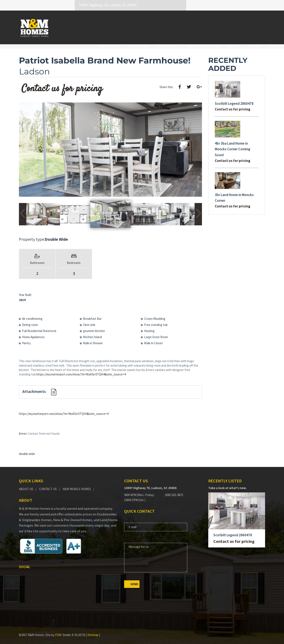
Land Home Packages (184, 27)
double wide (27, 450)
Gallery (236, 27)
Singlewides (149, 27)
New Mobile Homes (77, 485)
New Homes (91, 27)
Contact (258, 27)
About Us (26, 485)
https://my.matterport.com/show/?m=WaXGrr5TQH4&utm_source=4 (81, 370)
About (215, 27)
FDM (58, 631)
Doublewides (119, 27)
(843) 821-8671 (174, 491)
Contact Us (48, 485)
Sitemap (93, 631)
